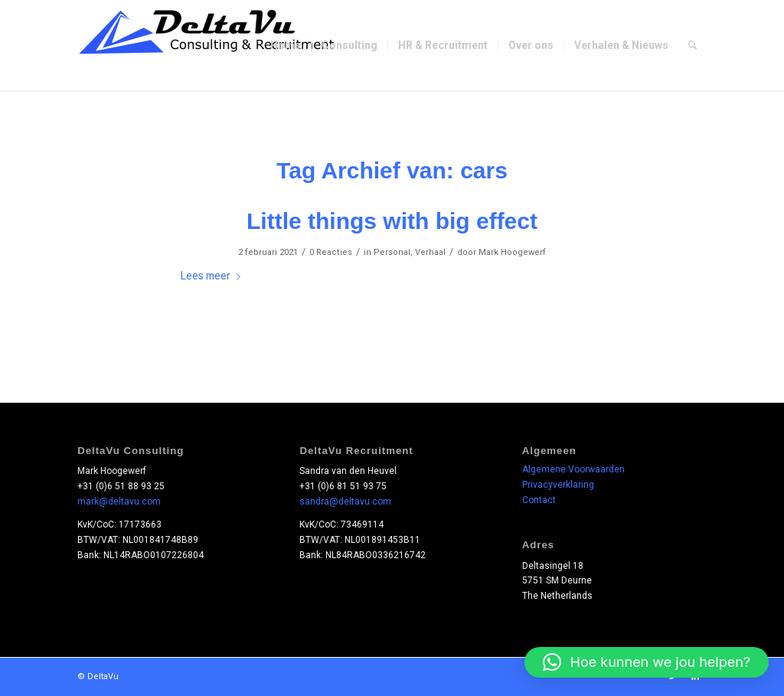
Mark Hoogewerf (512, 252)
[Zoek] (693, 45)
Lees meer (214, 276)
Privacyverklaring (558, 485)
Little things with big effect (392, 221)
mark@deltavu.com (119, 502)
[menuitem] (286, 45)
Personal (392, 252)
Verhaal (430, 252)
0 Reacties (331, 252)
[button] (647, 662)
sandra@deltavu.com (345, 502)
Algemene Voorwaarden (573, 469)
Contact (539, 500)
